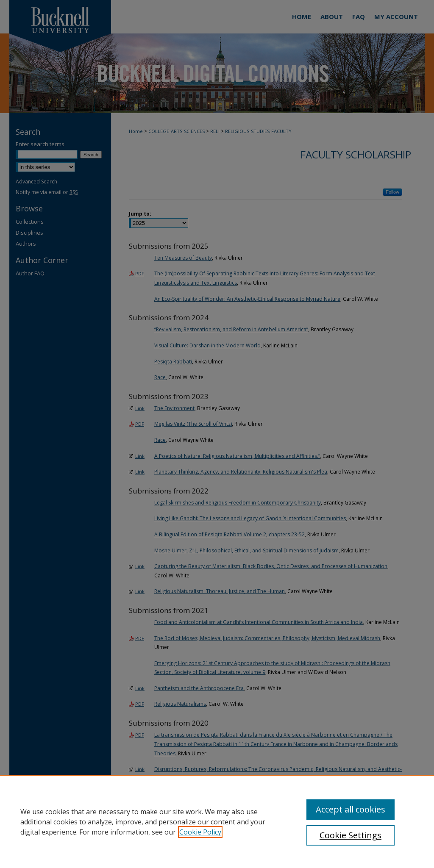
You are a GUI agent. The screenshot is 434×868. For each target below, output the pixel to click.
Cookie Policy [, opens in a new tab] (200, 832)
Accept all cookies (351, 809)
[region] (217, 821)
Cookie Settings (351, 835)
